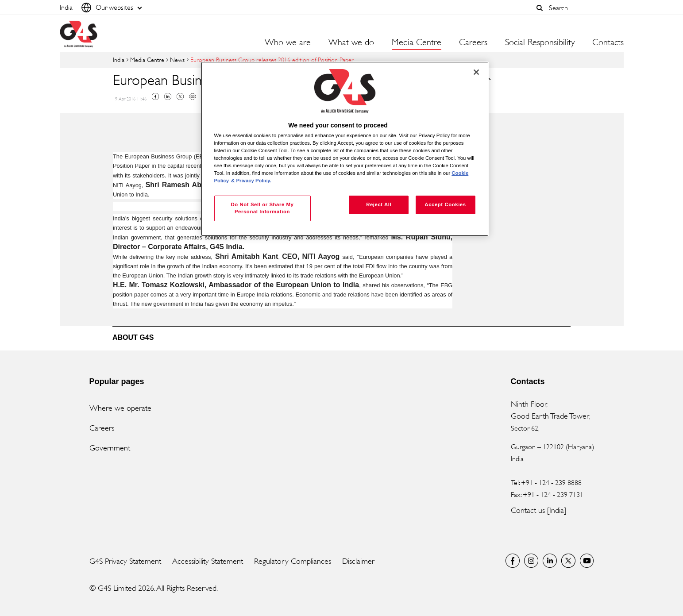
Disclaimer (358, 561)
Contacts (608, 42)
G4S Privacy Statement (125, 561)
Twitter (180, 96)
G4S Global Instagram (531, 561)
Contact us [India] (538, 510)
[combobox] (584, 8)
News (177, 60)
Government (110, 448)
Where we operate (120, 408)
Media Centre (147, 60)
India (119, 60)
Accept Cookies (445, 204)
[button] (540, 8)
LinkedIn (550, 561)
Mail (193, 96)
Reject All (379, 204)
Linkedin (168, 96)
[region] (345, 149)
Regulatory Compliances (293, 561)
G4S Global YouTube (587, 561)
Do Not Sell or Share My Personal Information (262, 208)
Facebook (155, 96)
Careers (473, 42)
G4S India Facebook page (513, 561)
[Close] (476, 72)
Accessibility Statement (208, 561)
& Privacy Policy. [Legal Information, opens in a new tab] (251, 181)
